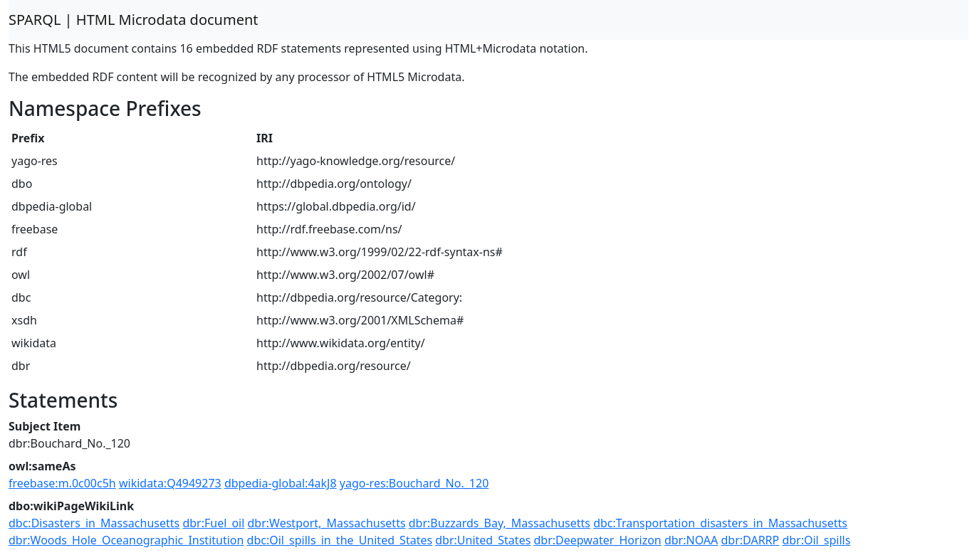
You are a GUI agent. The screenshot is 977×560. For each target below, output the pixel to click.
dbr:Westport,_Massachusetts (327, 523)
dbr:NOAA (691, 540)
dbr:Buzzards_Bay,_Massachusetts (500, 523)
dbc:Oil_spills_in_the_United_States (340, 540)
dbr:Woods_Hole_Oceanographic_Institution (126, 540)
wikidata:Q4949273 (170, 483)
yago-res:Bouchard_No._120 (414, 483)
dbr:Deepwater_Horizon (598, 540)
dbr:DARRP (750, 540)
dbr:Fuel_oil (213, 523)
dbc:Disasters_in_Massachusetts (94, 523)
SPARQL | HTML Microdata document (134, 20)
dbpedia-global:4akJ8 (281, 483)
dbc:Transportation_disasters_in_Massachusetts (720, 523)
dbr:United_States (483, 540)
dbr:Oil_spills (816, 540)
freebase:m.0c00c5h (62, 483)
